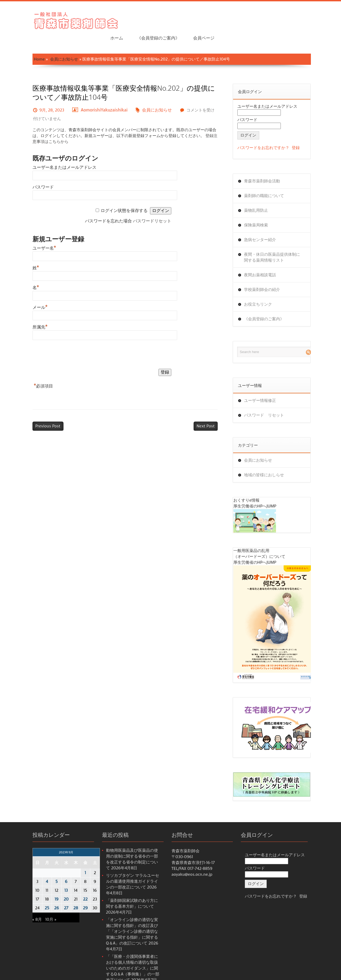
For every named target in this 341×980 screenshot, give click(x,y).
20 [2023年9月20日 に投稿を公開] (54, 885)
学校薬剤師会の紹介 (267, 273)
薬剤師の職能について (269, 179)
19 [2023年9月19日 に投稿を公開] (44, 885)
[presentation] (60, 339)
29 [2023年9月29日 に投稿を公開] (73, 894)
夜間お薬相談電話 (265, 258)
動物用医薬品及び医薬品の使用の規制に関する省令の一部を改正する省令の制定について (127, 842)
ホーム (221, 19)
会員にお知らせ (52, 42)
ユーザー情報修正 (265, 384)
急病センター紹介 (265, 223)
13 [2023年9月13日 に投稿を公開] (54, 876)
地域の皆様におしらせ (269, 458)
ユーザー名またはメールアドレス (52, 151)
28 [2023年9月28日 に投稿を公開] (63, 894)
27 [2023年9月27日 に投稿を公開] (54, 894)
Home (27, 42)
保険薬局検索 (261, 208)
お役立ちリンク (263, 287)
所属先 (28, 310)
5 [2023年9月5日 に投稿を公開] (44, 867)
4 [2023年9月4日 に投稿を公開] (34, 867)
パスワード (31, 170)
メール (28, 291)
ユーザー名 (32, 231)
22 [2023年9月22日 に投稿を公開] (73, 885)
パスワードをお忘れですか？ (268, 131)
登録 (301, 131)
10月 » (38, 905)
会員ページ (308, 19)
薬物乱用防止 (261, 194)
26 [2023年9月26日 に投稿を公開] (44, 894)
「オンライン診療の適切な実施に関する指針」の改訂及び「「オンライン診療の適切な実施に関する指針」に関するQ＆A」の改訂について (127, 911)
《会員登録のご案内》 (263, 19)
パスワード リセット (269, 398)
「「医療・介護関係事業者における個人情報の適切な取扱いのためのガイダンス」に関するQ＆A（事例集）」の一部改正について (129, 948)
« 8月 (25, 905)
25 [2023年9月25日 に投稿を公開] (34, 894)
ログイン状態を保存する (125, 194)
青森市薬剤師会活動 (267, 164)
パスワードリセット (153, 204)
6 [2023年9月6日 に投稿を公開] (54, 867)
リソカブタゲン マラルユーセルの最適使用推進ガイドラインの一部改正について (128, 867)
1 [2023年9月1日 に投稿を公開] (73, 858)
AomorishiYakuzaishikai (92, 93)
